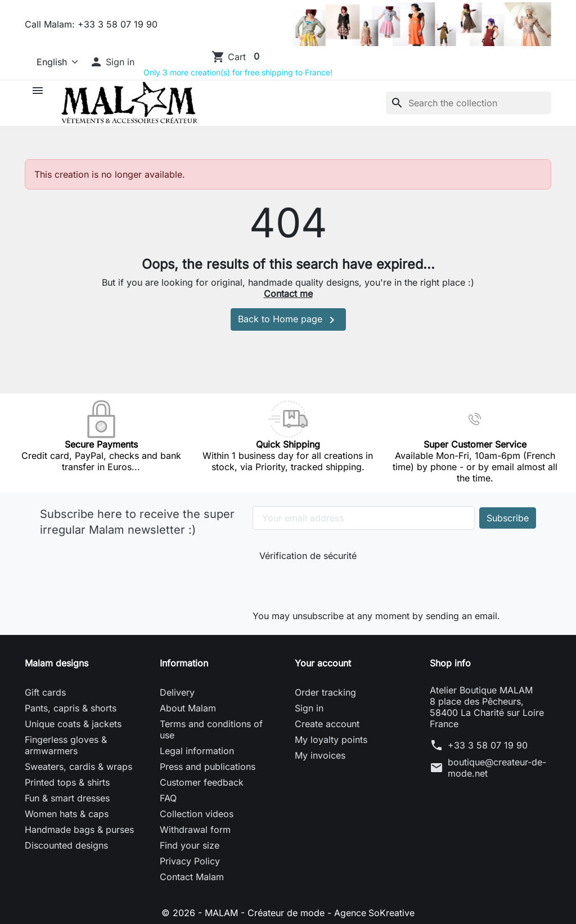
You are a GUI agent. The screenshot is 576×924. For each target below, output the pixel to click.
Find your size (190, 845)
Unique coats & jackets (73, 724)
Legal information (197, 751)
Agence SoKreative (375, 913)
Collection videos (197, 814)
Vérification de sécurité (308, 556)
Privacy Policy (190, 861)
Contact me (288, 294)
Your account (323, 663)
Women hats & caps (67, 814)
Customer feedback (202, 782)
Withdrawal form (195, 830)
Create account (327, 724)
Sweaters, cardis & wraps (78, 767)
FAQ (168, 798)
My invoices (320, 755)
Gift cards (45, 692)
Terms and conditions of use (211, 729)
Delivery (177, 692)
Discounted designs (66, 845)
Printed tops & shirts (67, 782)
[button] (112, 62)
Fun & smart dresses (67, 798)
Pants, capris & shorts (71, 708)
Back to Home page (288, 320)
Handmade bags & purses (79, 830)
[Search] (469, 103)
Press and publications (208, 767)
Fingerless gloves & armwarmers (66, 745)
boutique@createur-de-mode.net (497, 768)
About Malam (188, 708)
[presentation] (335, 583)
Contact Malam (192, 877)
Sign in (309, 708)
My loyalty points (331, 740)
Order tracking (325, 692)
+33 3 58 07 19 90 (488, 745)
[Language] (53, 62)
